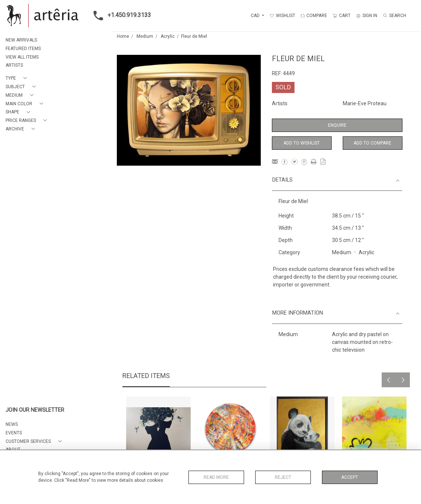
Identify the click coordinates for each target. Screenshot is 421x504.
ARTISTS (14, 65)
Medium (145, 36)
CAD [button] (256, 16)
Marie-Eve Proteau (365, 103)
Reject (283, 477)
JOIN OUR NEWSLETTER (35, 410)
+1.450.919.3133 (120, 16)
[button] (18, 78)
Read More (216, 477)
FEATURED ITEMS (23, 49)
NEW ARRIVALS (21, 40)
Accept (350, 477)
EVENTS (14, 433)
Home (123, 36)
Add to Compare (372, 143)
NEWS (12, 424)
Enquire (337, 125)
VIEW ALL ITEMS (22, 57)
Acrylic (168, 36)
